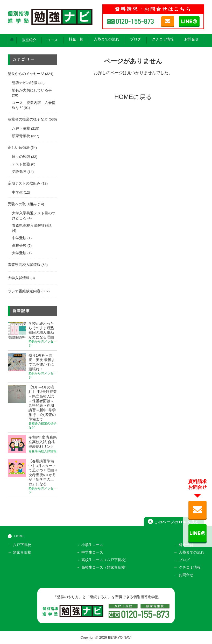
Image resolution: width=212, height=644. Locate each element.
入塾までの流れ (107, 39)
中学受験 (19, 238)
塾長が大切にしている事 (32, 90)
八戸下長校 (21, 128)
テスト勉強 (21, 164)
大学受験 (19, 253)
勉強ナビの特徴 (25, 83)
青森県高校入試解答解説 (32, 226)
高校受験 (19, 246)
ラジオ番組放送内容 (24, 291)
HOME (20, 536)
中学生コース (92, 552)
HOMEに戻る (133, 97)
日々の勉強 (21, 157)
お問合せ (192, 39)
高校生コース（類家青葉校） (105, 567)
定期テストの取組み (24, 183)
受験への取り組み (22, 204)
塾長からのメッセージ (26, 74)
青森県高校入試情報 (24, 265)
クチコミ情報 (163, 39)
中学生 (17, 192)
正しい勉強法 (19, 148)
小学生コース (92, 545)
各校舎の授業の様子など (28, 119)
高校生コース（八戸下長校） (105, 560)
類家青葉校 (21, 136)
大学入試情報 (19, 278)
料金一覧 (76, 39)
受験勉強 (19, 172)
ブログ (136, 39)
